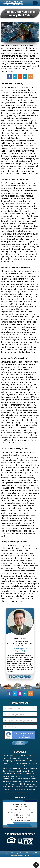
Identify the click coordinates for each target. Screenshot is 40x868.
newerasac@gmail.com (20, 649)
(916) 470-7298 (20, 651)
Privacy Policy (30, 853)
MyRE (27, 855)
